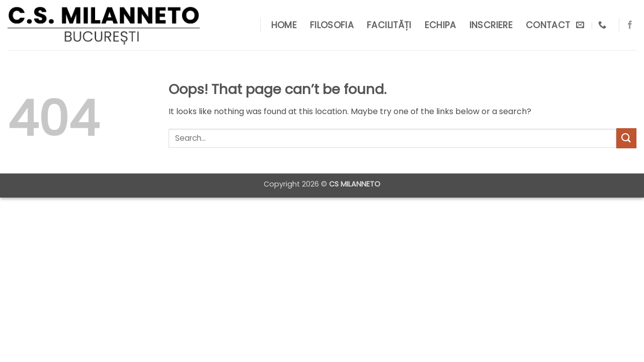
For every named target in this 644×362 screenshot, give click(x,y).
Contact (548, 25)
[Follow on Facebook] (630, 25)
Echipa (440, 25)
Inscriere (491, 25)
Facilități (389, 25)
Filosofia (332, 25)
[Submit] (626, 138)
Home (284, 25)
